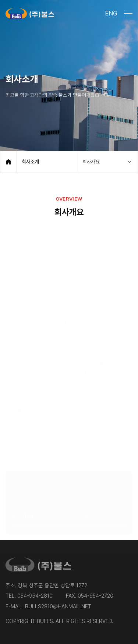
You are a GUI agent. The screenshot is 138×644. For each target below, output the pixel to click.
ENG (111, 13)
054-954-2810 (35, 596)
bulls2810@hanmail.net (58, 606)
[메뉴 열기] (128, 13)
